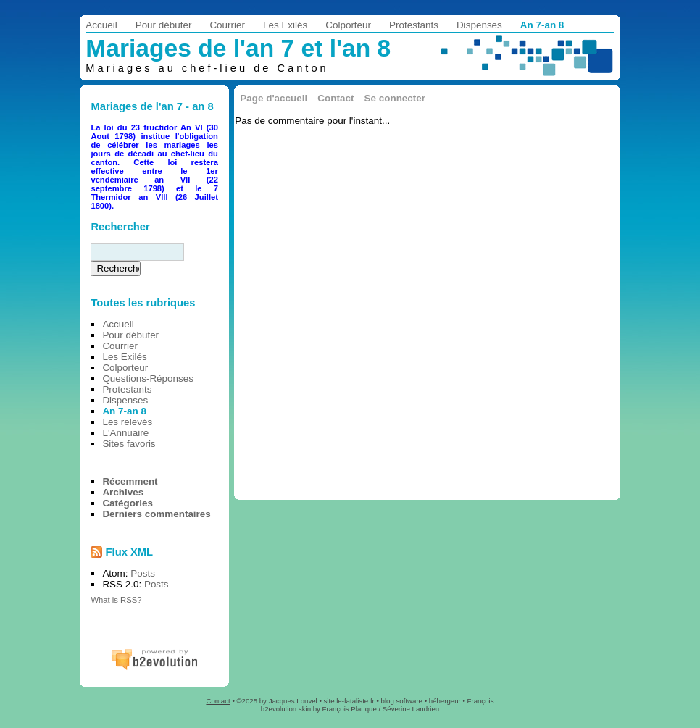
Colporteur (348, 25)
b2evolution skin (286, 709)
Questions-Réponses (148, 378)
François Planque (350, 709)
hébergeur (445, 701)
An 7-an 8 (542, 25)
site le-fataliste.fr (349, 701)
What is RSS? (116, 600)
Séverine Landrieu (411, 709)
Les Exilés (285, 25)
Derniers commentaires (156, 514)
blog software (402, 701)
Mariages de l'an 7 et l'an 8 (238, 48)
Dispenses (479, 25)
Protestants (414, 25)
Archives (123, 492)
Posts (143, 573)
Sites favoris (129, 444)
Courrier (227, 25)
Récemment (130, 481)
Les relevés (127, 422)
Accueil (101, 25)
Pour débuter (164, 25)
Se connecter (395, 98)
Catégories (127, 503)
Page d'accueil (274, 98)
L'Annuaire (125, 433)
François (481, 701)
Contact (336, 98)
